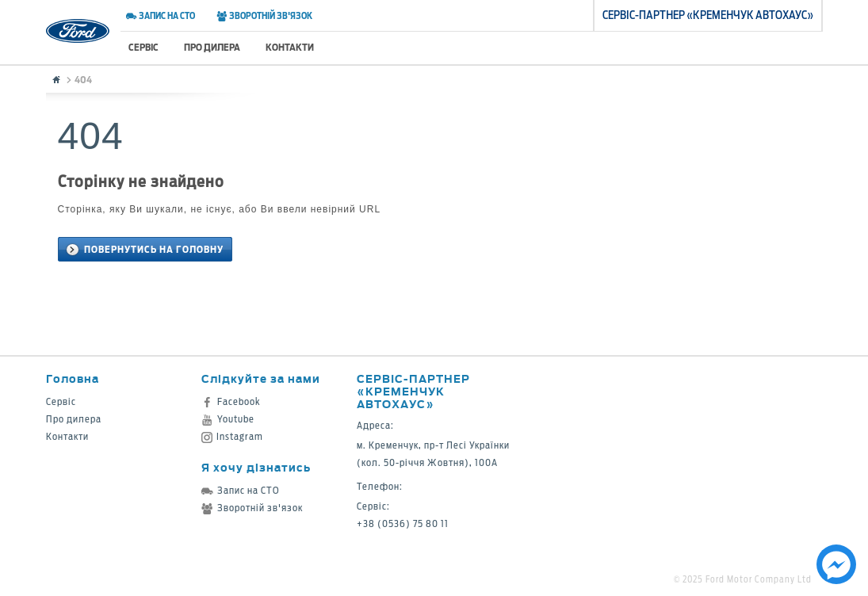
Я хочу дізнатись (256, 467)
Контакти (290, 47)
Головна (73, 378)
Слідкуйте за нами (261, 378)
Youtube (228, 419)
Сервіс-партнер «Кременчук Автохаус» (413, 391)
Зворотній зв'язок (264, 16)
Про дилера (212, 47)
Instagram (232, 436)
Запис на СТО (161, 16)
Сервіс (143, 47)
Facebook (231, 401)
